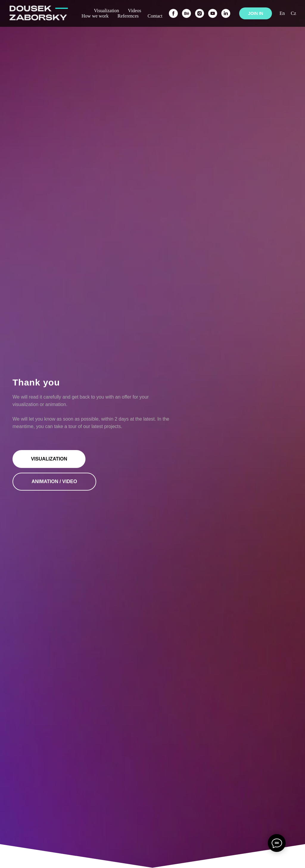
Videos (135, 11)
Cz (293, 13)
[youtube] (213, 13)
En (282, 13)
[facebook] (173, 13)
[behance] (186, 13)
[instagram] (200, 13)
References (128, 16)
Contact (155, 16)
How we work (95, 16)
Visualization (106, 11)
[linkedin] (226, 13)
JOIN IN (256, 13)
